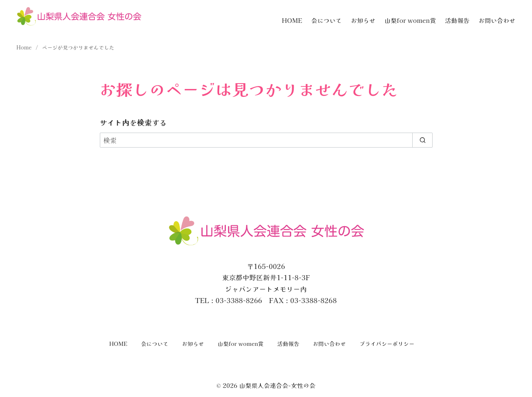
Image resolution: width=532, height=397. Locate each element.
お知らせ (363, 20)
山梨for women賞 (411, 20)
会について (327, 20)
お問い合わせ (497, 20)
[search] (422, 140)
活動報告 (457, 20)
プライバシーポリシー (387, 344)
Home (25, 47)
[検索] (266, 140)
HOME (292, 20)
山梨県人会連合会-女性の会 (277, 385)
